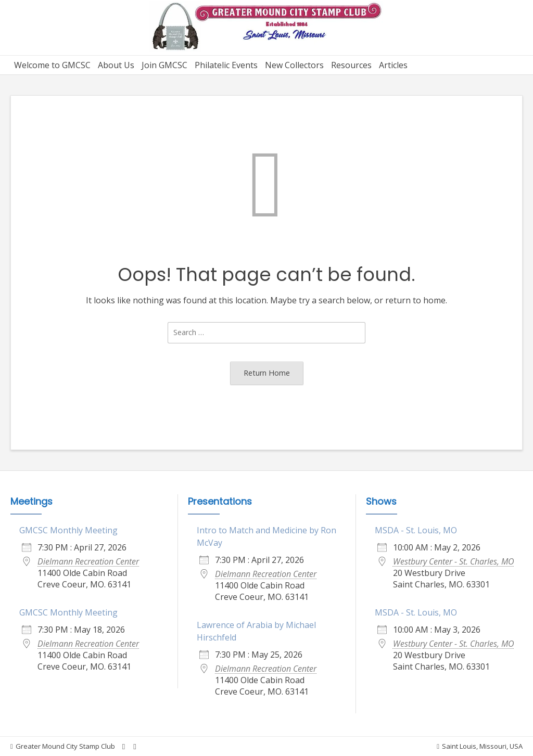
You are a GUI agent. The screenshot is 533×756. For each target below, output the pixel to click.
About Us (116, 65)
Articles (393, 65)
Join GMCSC (164, 65)
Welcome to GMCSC (52, 65)
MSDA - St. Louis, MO (416, 530)
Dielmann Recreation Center (88, 561)
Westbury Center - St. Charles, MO (454, 561)
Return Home (267, 373)
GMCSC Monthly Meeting (68, 530)
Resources (351, 65)
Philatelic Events (226, 65)
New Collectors (294, 65)
